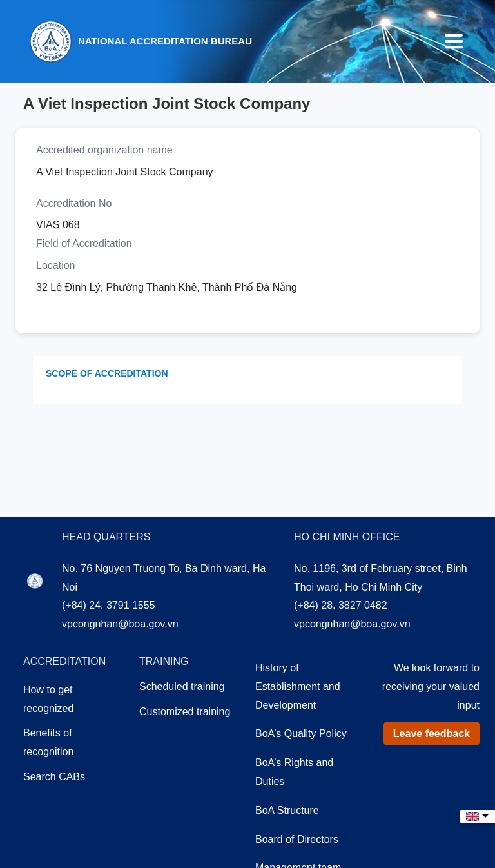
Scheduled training (182, 686)
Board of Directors (297, 839)
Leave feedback (432, 734)
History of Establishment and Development (298, 686)
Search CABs (54, 777)
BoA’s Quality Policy (301, 734)
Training (164, 661)
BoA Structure (287, 810)
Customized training (185, 712)
